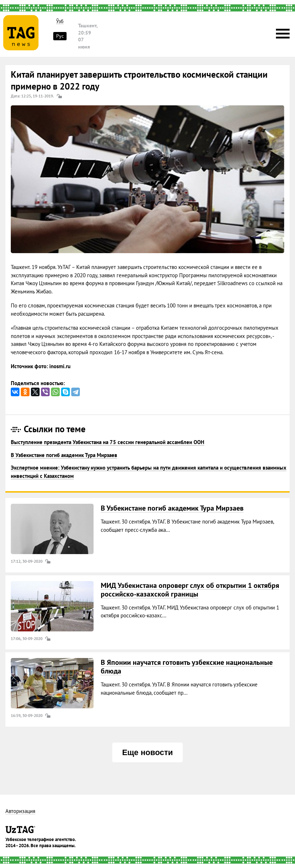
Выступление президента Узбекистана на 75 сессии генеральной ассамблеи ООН (108, 442)
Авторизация (20, 811)
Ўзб (60, 21)
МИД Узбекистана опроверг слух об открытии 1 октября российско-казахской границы (190, 590)
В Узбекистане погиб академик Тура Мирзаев (64, 455)
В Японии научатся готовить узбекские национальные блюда (187, 667)
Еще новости (147, 752)
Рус (60, 36)
